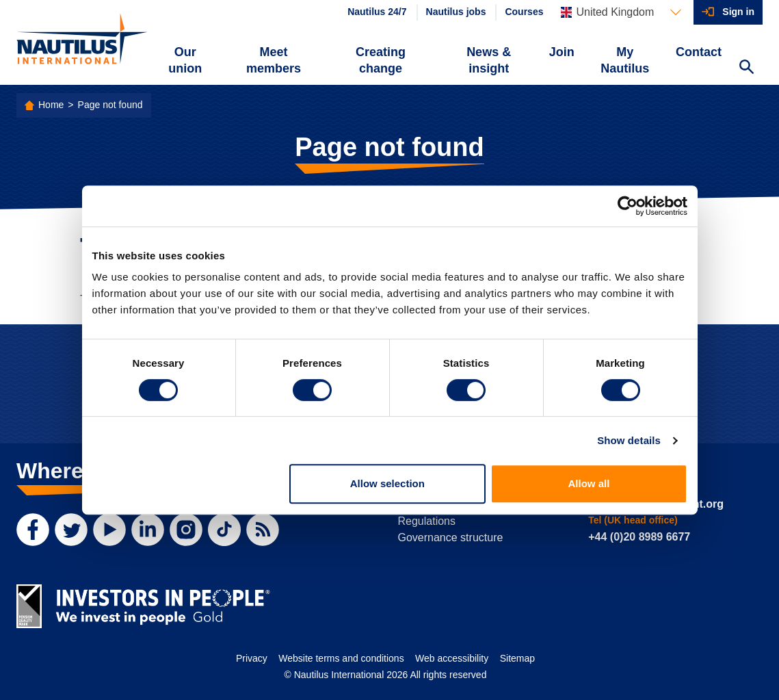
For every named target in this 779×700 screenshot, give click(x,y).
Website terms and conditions (341, 658)
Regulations (427, 521)
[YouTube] (109, 530)
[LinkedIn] (148, 530)
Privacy (252, 658)
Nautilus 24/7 (377, 12)
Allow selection (387, 483)
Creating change (381, 60)
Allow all (589, 483)
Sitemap (517, 658)
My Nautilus (625, 60)
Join (562, 52)
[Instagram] (186, 530)
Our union (185, 60)
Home (51, 105)
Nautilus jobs (456, 12)
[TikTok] (224, 530)
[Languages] (621, 12)
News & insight (489, 60)
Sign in (738, 12)
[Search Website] (746, 68)
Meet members (274, 60)
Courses (524, 12)
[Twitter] (71, 530)
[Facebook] (33, 530)
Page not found (110, 105)
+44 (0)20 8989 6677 (639, 537)
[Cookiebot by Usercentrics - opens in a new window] (628, 206)
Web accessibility (452, 658)
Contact (699, 52)
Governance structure (451, 537)
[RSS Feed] (263, 530)
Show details (629, 440)
